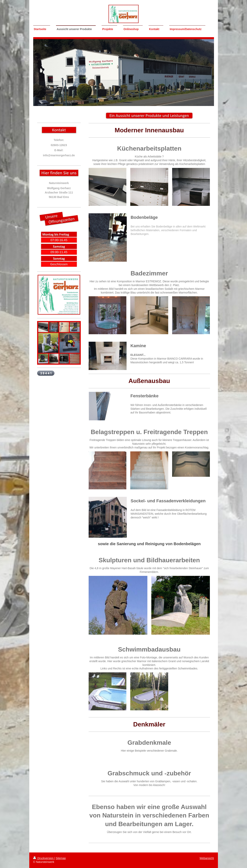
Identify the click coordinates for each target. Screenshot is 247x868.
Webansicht (207, 858)
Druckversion (44, 858)
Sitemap (61, 858)
